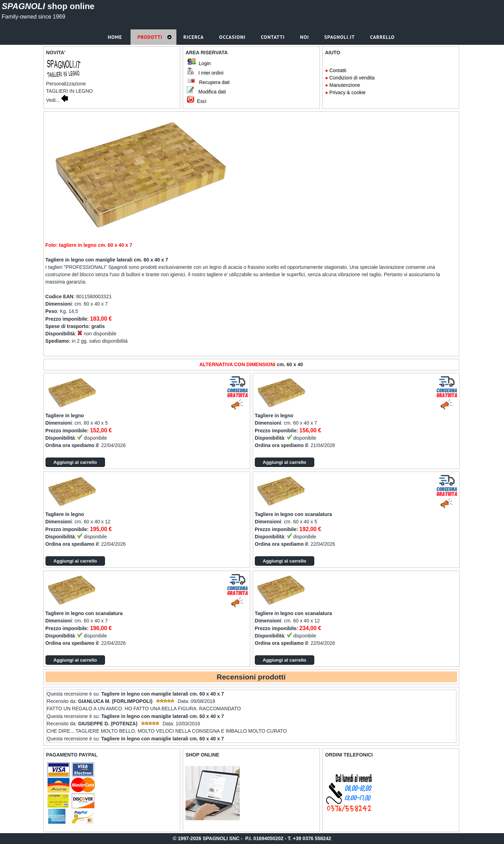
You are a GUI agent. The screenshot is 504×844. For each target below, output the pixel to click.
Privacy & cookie (347, 92)
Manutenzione (345, 85)
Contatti (338, 70)
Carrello (383, 37)
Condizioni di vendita (352, 78)
